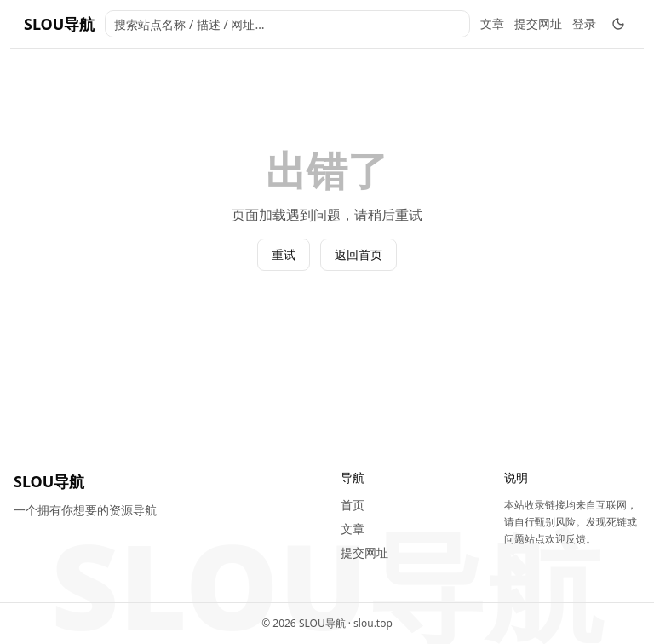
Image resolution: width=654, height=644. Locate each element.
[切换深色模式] (618, 24)
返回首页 (359, 254)
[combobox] (287, 24)
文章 (492, 23)
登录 (584, 23)
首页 (353, 505)
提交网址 (538, 23)
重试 (284, 254)
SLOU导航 (59, 24)
